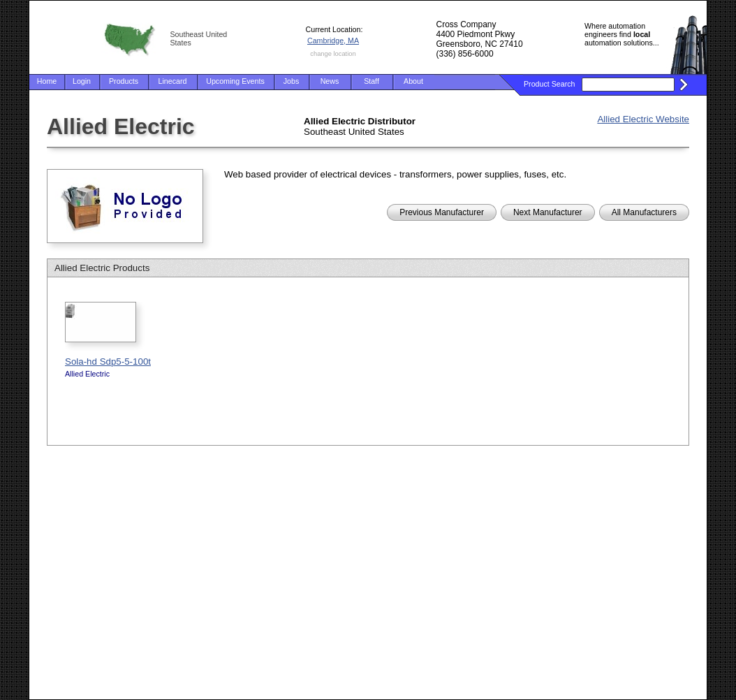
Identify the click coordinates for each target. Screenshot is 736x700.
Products (124, 81)
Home (47, 81)
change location (333, 54)
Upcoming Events (235, 81)
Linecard (173, 81)
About (413, 81)
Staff (371, 81)
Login (82, 81)
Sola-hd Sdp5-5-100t (108, 362)
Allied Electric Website (643, 119)
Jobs (292, 81)
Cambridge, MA (333, 41)
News (330, 81)
